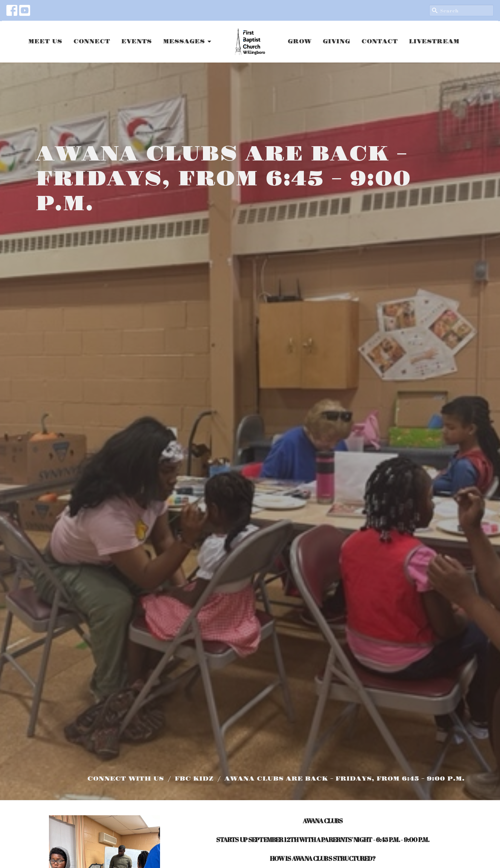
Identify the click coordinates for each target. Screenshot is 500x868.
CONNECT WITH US (126, 779)
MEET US (45, 42)
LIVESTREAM (434, 42)
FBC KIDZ (194, 779)
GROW (300, 42)
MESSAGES (188, 42)
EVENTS (136, 42)
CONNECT (92, 42)
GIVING (336, 42)
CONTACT (380, 42)
